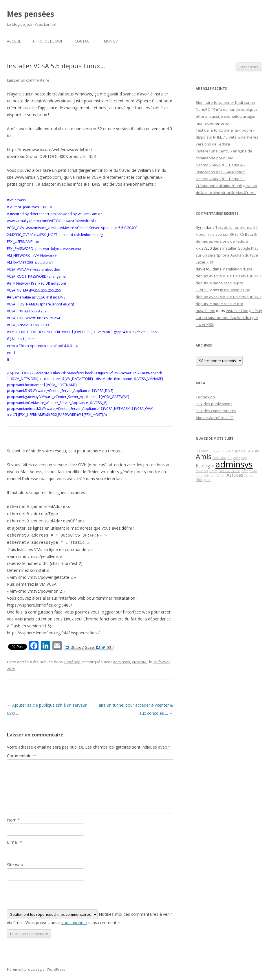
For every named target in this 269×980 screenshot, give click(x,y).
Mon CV (111, 41)
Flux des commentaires (216, 411)
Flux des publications (214, 404)
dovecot (202, 471)
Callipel (209, 476)
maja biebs (205, 311)
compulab (249, 471)
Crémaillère (219, 451)
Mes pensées (31, 14)
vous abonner (74, 923)
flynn (200, 227)
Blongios (203, 480)
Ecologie (205, 466)
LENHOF (203, 290)
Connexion (205, 397)
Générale (72, 662)
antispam (240, 458)
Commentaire (22, 756)
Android (219, 458)
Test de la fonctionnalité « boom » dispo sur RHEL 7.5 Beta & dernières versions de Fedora (227, 137)
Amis (204, 456)
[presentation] (51, 895)
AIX (230, 458)
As (246, 476)
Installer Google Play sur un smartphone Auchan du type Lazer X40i (227, 255)
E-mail (14, 842)
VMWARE (140, 662)
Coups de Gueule (244, 451)
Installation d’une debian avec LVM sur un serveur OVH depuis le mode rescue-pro (228, 276)
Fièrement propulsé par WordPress (36, 969)
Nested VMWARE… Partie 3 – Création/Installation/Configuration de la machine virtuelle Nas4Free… (226, 186)
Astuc (213, 471)
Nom (13, 820)
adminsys (121, 662)
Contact (83, 41)
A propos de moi (47, 41)
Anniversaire (229, 471)
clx (251, 476)
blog (199, 476)
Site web (15, 865)
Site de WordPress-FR (215, 418)
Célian (220, 476)
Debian (202, 451)
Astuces (235, 475)
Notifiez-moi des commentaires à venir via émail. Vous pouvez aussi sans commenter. (89, 917)
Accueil (14, 41)
